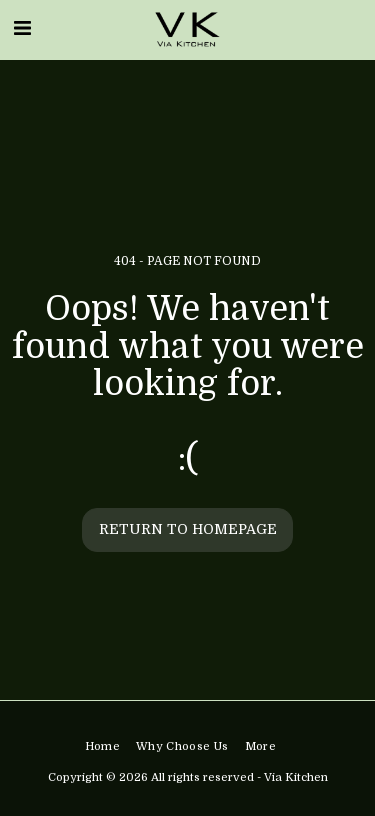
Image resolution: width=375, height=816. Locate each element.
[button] (22, 28)
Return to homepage (188, 529)
